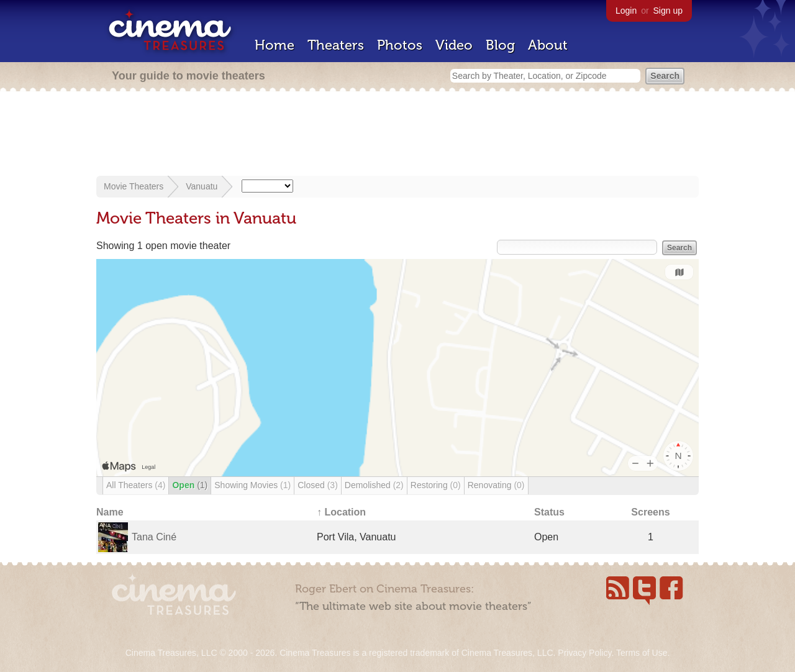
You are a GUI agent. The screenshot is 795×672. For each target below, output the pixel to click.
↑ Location (341, 512)
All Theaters (136, 485)
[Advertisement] (397, 135)
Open (190, 485)
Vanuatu (202, 186)
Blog (500, 45)
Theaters (336, 45)
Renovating (496, 485)
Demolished (374, 485)
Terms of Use (642, 653)
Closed (318, 485)
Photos (400, 45)
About (548, 45)
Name (110, 512)
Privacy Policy (584, 653)
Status (549, 512)
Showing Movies (252, 485)
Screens (650, 512)
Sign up (668, 11)
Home (275, 45)
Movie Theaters (134, 186)
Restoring (436, 485)
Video (454, 45)
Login (626, 11)
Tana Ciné (154, 537)
